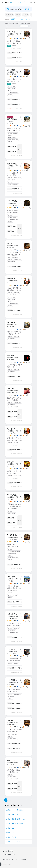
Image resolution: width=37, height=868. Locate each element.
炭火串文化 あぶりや (15, 70)
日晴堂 (10, 243)
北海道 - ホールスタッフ (14, 815)
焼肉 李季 (11, 356)
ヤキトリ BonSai (13, 323)
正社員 (13, 19)
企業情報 (24, 859)
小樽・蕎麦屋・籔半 (14, 577)
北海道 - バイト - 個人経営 (15, 810)
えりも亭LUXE (13, 201)
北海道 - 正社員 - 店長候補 (15, 824)
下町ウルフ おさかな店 (15, 389)
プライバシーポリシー (15, 859)
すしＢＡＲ (11, 649)
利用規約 (6, 859)
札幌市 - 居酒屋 (11, 837)
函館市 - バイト (11, 833)
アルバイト (20, 19)
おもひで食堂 (12, 164)
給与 (25, 15)
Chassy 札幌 (12, 495)
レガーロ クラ (12, 32)
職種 (17, 15)
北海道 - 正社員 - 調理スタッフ (16, 819)
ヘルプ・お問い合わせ (9, 854)
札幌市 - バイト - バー (13, 842)
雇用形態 (9, 15)
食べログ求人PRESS (9, 851)
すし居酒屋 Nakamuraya (16, 680)
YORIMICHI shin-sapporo (17, 535)
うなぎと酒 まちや (14, 614)
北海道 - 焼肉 (10, 828)
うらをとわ (11, 720)
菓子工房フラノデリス (15, 119)
